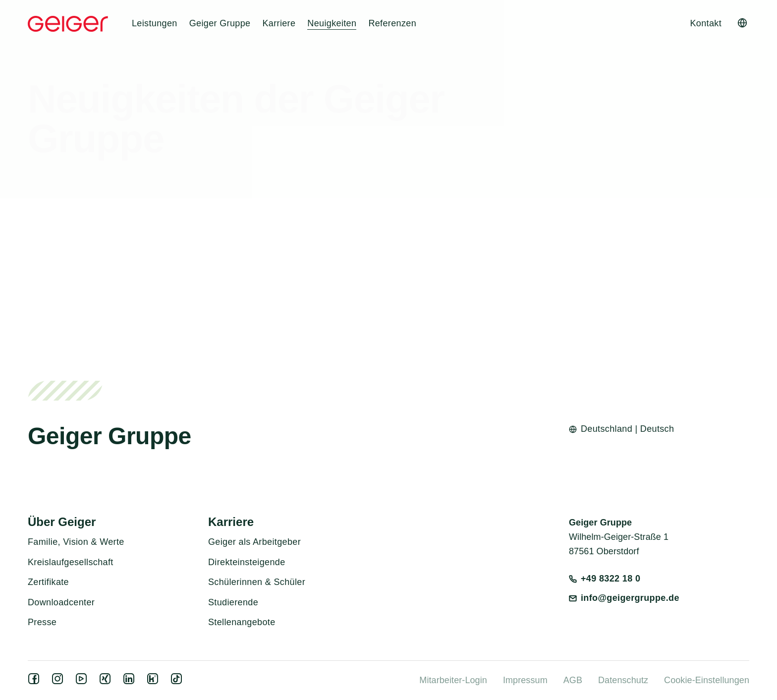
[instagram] (59, 682)
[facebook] (36, 682)
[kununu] (155, 682)
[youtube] (83, 682)
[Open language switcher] (742, 23)
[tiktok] (178, 682)
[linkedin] (131, 682)
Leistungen (155, 23)
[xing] (107, 682)
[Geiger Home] (68, 24)
